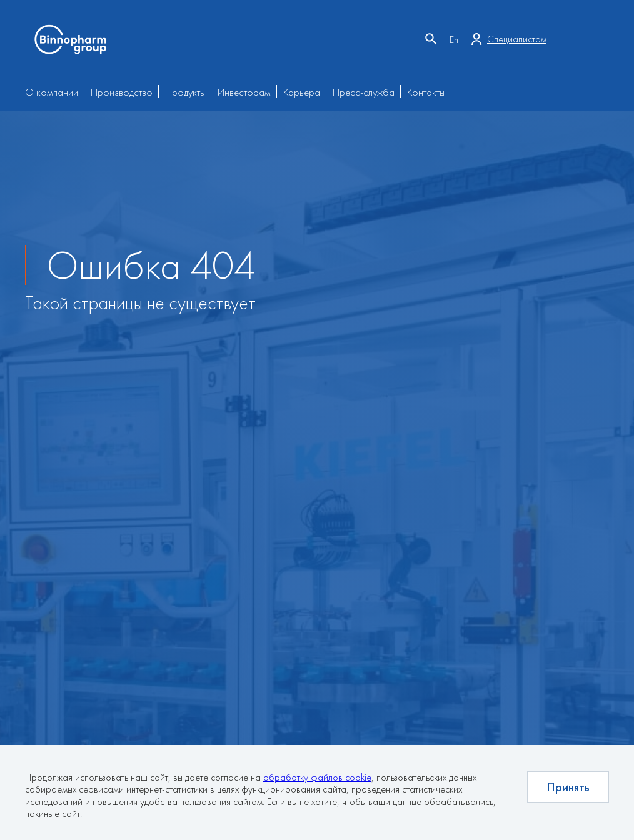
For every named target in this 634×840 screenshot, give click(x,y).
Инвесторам (244, 92)
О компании (52, 92)
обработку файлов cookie (317, 777)
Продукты (185, 92)
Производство (122, 92)
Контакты (426, 92)
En (454, 40)
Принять (568, 787)
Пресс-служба (364, 92)
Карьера (302, 92)
